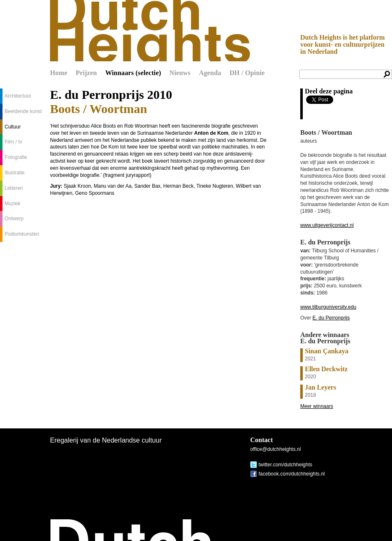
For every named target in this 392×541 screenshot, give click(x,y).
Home (59, 73)
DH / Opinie (247, 73)
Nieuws (180, 73)
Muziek (13, 204)
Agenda (210, 73)
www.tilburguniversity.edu (328, 307)
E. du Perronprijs (331, 318)
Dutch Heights (150, 31)
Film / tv (13, 142)
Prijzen (87, 73)
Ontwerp (14, 219)
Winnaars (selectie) (133, 73)
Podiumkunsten (22, 234)
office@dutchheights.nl (275, 449)
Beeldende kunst (23, 111)
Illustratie (15, 173)
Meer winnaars (317, 406)
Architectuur (18, 96)
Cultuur (13, 127)
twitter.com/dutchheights (285, 465)
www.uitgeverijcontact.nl (327, 225)
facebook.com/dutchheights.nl (292, 474)
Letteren (14, 188)
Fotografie (16, 157)
